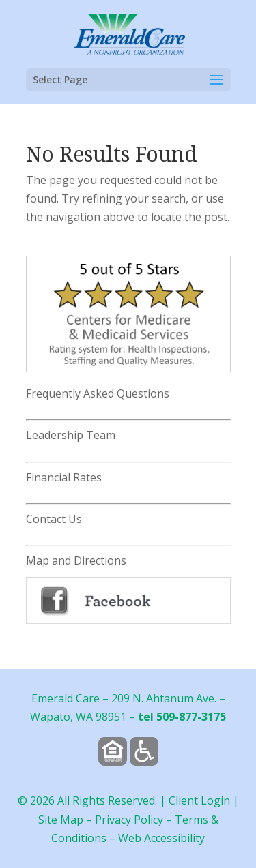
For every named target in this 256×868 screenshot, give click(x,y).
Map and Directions (76, 560)
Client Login (199, 800)
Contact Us (54, 519)
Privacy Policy (129, 820)
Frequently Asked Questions (98, 393)
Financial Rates (64, 477)
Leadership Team (71, 435)
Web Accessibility (161, 838)
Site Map (61, 820)
